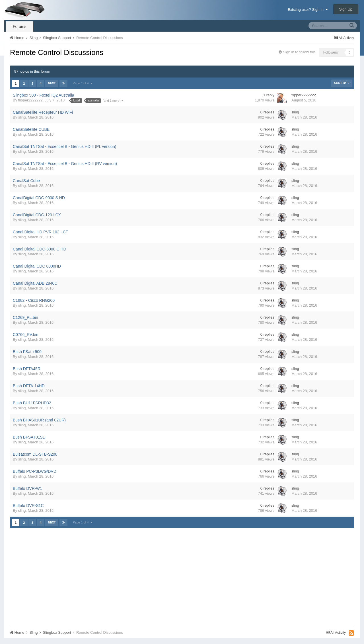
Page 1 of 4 (83, 83)
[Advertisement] (114, 576)
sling (22, 117)
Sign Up (346, 9)
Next (52, 83)
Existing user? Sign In (308, 10)
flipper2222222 (30, 100)
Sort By (342, 83)
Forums (19, 27)
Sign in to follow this (299, 52)
